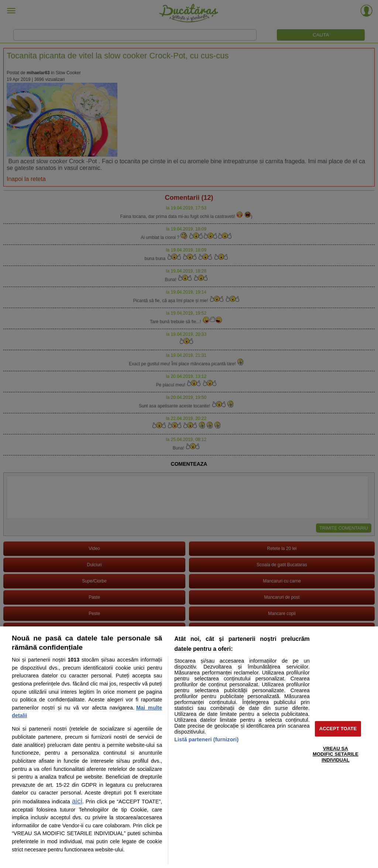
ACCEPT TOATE (338, 729)
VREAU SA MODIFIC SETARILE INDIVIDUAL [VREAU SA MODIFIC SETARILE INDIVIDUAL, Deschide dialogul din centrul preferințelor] (336, 754)
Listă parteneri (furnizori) (206, 739)
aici (77, 801)
